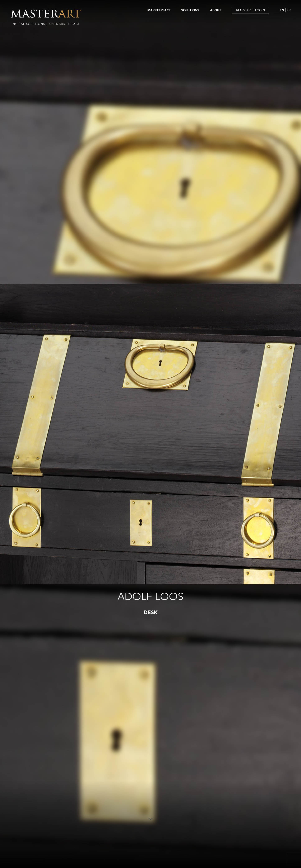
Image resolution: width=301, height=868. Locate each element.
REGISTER (243, 10)
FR (289, 10)
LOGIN (260, 10)
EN (282, 10)
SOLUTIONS (190, 10)
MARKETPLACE (159, 10)
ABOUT (216, 10)
